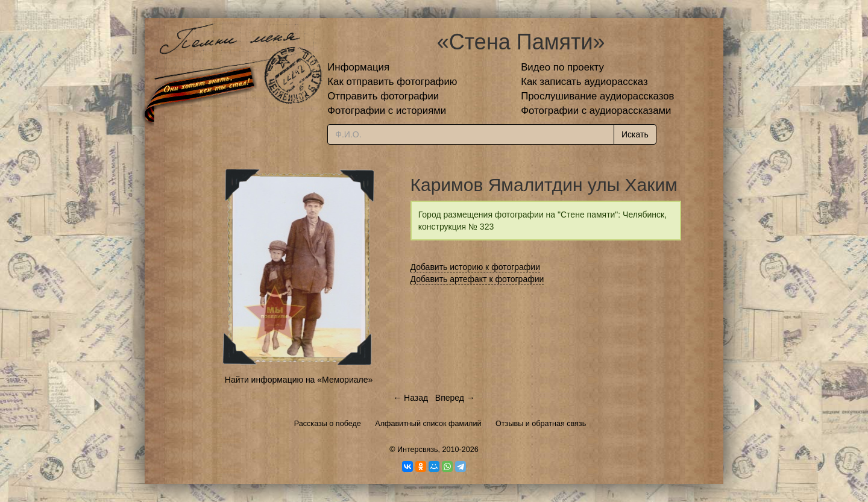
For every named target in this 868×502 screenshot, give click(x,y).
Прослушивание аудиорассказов (597, 96)
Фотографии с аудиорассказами (596, 111)
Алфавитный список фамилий (428, 424)
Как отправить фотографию (392, 82)
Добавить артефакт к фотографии (477, 279)
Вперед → (455, 398)
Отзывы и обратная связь (541, 424)
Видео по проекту (562, 67)
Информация (358, 67)
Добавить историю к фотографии (476, 267)
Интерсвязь (418, 450)
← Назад (410, 398)
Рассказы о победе (328, 424)
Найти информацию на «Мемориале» (299, 380)
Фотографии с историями (387, 111)
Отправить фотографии (383, 96)
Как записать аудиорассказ (584, 82)
